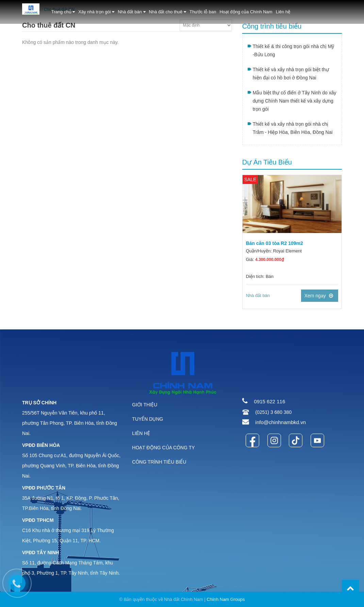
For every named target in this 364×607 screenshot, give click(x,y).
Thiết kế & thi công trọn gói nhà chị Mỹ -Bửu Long (294, 50)
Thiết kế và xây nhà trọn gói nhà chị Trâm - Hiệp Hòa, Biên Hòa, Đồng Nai (293, 128)
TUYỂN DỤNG (147, 419)
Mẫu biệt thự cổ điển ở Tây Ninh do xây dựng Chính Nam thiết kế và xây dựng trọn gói (295, 101)
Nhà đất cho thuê (168, 12)
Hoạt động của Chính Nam (246, 12)
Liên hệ (283, 12)
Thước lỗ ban (203, 12)
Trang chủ (63, 12)
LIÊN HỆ (141, 433)
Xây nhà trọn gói (96, 12)
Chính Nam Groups (226, 599)
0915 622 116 (270, 401)
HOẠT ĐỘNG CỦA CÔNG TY (163, 448)
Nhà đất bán (131, 12)
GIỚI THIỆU (145, 405)
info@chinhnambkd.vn (281, 422)
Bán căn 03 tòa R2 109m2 (275, 243)
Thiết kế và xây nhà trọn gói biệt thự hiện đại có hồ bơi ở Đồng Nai (291, 74)
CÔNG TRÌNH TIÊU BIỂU (159, 462)
